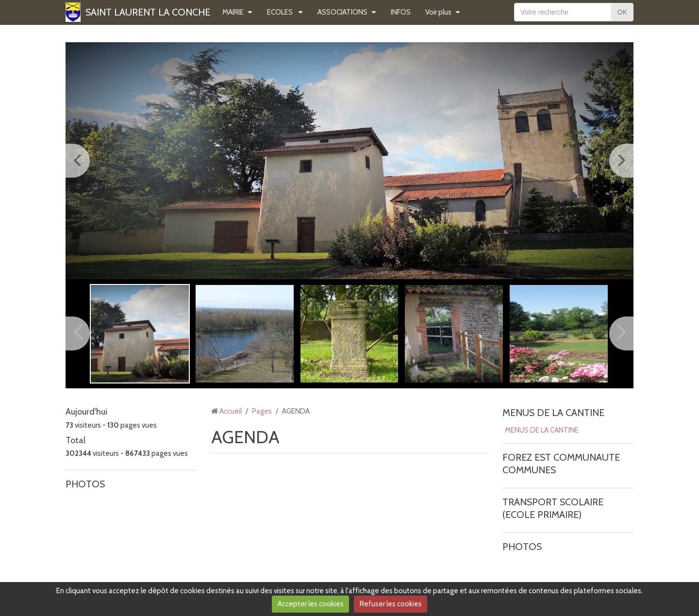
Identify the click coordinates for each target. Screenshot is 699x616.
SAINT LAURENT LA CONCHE (148, 12)
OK (622, 12)
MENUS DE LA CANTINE (553, 413)
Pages (262, 411)
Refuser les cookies (391, 604)
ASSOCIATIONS (342, 12)
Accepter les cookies (311, 604)
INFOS (401, 12)
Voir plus (438, 12)
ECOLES (281, 12)
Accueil (231, 411)
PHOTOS (85, 484)
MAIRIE (233, 12)
